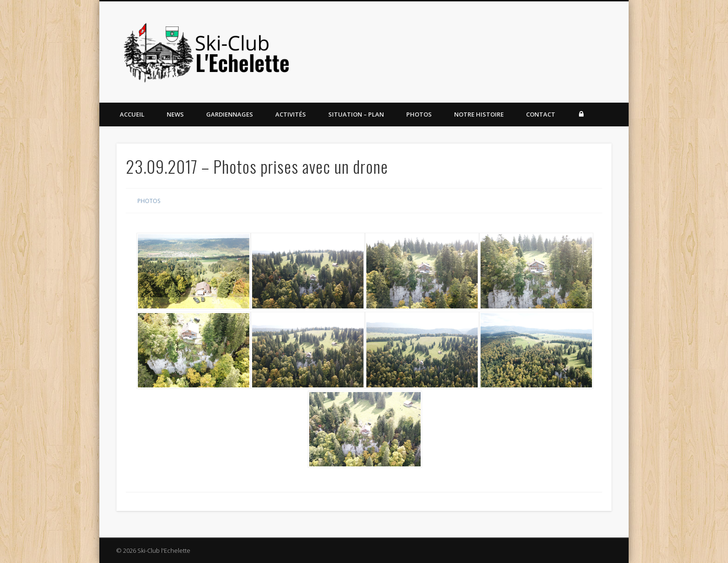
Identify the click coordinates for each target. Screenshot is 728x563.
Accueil (132, 114)
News (175, 114)
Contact (541, 114)
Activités (291, 114)
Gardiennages (230, 114)
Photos (419, 114)
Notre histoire (479, 114)
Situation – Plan (356, 114)
